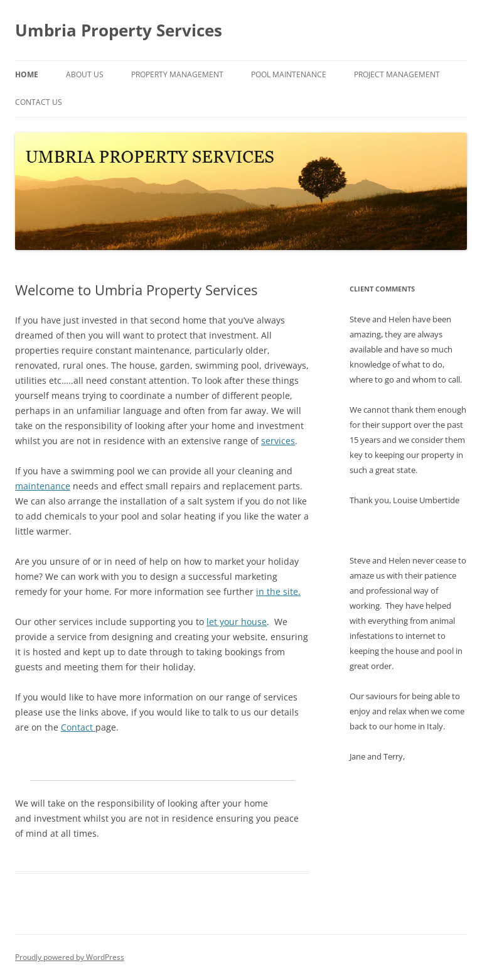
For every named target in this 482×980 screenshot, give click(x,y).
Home (27, 74)
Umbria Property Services (119, 30)
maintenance (43, 486)
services (278, 441)
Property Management (177, 74)
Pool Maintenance (289, 74)
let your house (237, 622)
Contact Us (39, 102)
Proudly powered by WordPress (70, 957)
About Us (85, 74)
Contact (78, 727)
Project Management (397, 74)
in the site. (278, 591)
